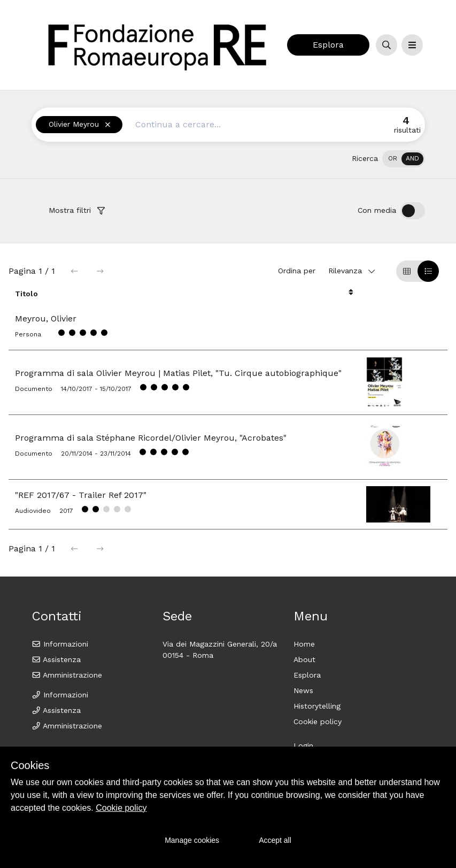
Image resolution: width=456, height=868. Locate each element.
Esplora (328, 45)
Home (304, 644)
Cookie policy (318, 721)
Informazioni (60, 644)
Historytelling (317, 706)
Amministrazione (67, 675)
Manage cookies (192, 840)
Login (303, 746)
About (304, 659)
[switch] (404, 159)
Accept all (275, 840)
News (303, 690)
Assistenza (56, 659)
